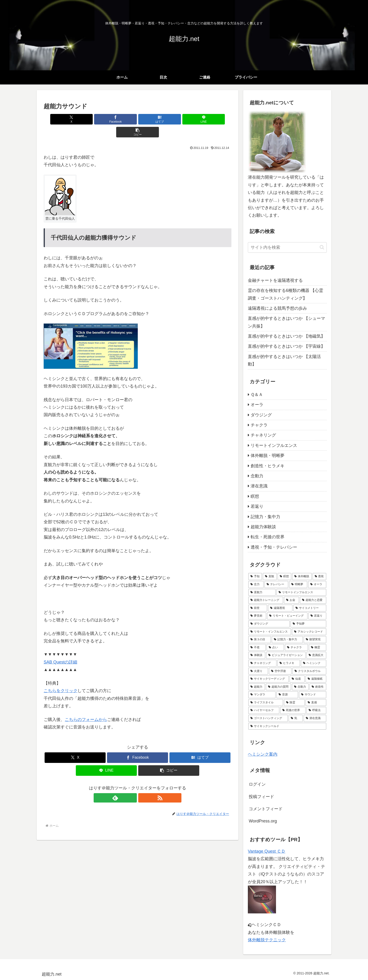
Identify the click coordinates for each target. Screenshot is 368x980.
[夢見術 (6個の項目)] (257, 616)
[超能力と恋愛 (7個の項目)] (313, 600)
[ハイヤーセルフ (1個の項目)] (264, 710)
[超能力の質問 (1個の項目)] (278, 687)
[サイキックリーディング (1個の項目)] (268, 679)
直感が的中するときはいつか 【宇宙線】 (286, 346)
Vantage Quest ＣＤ (267, 851)
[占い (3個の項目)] (275, 648)
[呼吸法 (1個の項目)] (316, 710)
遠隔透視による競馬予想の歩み (277, 308)
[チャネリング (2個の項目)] (262, 663)
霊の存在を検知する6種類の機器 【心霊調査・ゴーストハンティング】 (286, 294)
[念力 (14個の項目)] (256, 584)
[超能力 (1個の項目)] (257, 687)
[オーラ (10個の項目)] (317, 584)
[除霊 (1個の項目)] (294, 703)
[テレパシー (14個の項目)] (276, 584)
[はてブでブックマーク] (138, 119)
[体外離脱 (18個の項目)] (302, 577)
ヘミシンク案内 (263, 754)
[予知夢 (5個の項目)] (308, 624)
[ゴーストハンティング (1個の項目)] (268, 718)
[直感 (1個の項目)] (316, 703)
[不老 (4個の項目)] (257, 648)
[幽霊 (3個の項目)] (318, 648)
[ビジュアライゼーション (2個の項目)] (286, 655)
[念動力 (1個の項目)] (300, 687)
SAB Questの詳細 (60, 649)
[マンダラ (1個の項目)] (262, 695)
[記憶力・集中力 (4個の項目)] (287, 640)
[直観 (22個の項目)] (270, 577)
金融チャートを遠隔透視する (275, 280)
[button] (201, 119)
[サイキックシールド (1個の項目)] (287, 726)
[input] (287, 247)
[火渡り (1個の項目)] (258, 671)
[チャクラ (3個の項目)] (296, 648)
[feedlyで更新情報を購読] (132, 785)
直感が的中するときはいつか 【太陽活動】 (284, 360)
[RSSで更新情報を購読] (143, 785)
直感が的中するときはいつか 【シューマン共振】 (286, 322)
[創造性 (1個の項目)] (318, 687)
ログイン (257, 784)
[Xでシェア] (74, 119)
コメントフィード (266, 809)
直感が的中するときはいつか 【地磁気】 (286, 336)
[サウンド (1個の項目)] (313, 695)
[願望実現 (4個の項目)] (315, 640)
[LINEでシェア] (169, 119)
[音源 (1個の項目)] (287, 695)
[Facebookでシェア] (106, 119)
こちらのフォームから (86, 707)
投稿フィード (261, 797)
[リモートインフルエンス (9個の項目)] (301, 592)
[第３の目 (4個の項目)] (260, 640)
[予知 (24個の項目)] (255, 577)
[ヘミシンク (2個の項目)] (314, 663)
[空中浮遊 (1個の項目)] (280, 671)
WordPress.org (263, 821)
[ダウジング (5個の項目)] (269, 624)
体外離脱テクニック (267, 940)
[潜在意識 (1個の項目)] (315, 718)
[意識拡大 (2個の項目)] (316, 655)
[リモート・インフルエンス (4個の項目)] (270, 632)
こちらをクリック (61, 678)
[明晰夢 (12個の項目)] (298, 584)
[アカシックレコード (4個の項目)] (309, 632)
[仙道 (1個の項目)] (297, 679)
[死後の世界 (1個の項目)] (293, 710)
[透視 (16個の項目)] (319, 577)
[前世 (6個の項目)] (258, 608)
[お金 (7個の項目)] (291, 600)
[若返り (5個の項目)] (317, 616)
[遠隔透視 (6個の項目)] (280, 608)
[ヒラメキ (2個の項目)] (289, 663)
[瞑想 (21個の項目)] (284, 577)
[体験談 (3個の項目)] (257, 655)
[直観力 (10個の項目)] (262, 592)
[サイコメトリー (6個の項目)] (310, 608)
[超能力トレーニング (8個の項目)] (266, 600)
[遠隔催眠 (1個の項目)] (316, 679)
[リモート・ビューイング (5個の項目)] (287, 616)
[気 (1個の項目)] (296, 718)
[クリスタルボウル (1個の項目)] (309, 671)
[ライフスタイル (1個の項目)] (266, 703)
